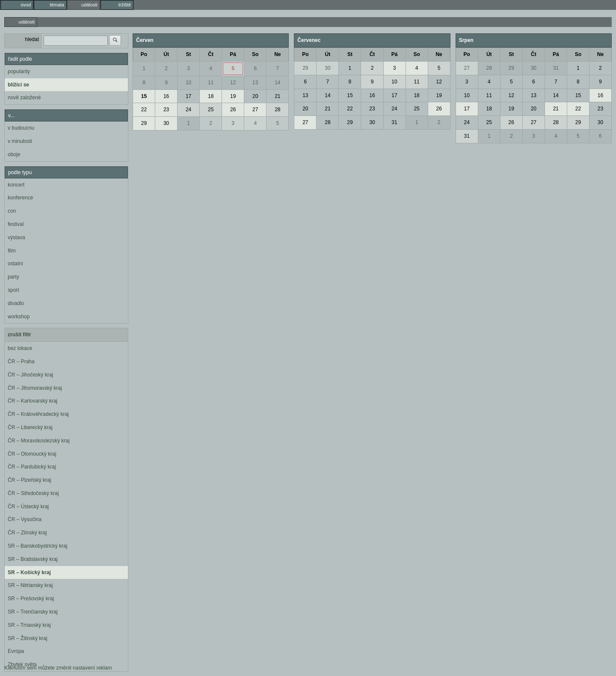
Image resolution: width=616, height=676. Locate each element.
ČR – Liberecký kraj (30, 427)
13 (255, 83)
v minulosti (20, 141)
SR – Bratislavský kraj (33, 559)
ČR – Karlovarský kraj (33, 401)
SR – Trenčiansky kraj (33, 612)
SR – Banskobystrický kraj (37, 546)
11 (211, 83)
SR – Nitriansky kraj (30, 585)
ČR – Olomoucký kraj (32, 454)
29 (144, 123)
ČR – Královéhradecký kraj (38, 414)
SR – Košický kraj (29, 572)
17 (188, 96)
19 (233, 96)
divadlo (16, 303)
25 (211, 110)
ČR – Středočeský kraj (33, 493)
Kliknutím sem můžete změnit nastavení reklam (58, 668)
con (12, 211)
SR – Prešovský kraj (31, 599)
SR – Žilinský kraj (28, 638)
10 (188, 83)
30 (166, 123)
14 (277, 83)
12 (233, 83)
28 (277, 110)
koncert (16, 185)
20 (255, 96)
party (13, 277)
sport (13, 290)
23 (166, 110)
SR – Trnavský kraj (29, 625)
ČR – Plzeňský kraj (29, 480)
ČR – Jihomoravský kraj (35, 388)
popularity (19, 71)
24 (188, 110)
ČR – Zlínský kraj (27, 533)
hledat (32, 39)
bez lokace (20, 348)
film (12, 251)
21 (277, 96)
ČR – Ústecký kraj (28, 507)
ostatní (15, 264)
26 (233, 110)
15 (144, 96)
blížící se (18, 85)
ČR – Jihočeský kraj (30, 375)
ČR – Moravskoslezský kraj (39, 441)
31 (394, 122)
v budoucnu (21, 128)
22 (144, 110)
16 (166, 96)
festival (16, 224)
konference (20, 198)
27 (255, 110)
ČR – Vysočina (25, 519)
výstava (16, 237)
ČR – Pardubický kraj (32, 467)
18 (211, 96)
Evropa (16, 651)
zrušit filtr (19, 335)
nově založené (24, 98)
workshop (19, 317)
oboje (14, 154)
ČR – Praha (21, 362)
